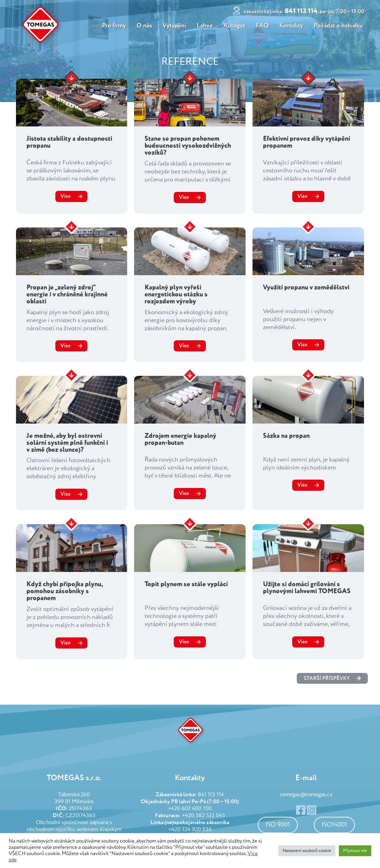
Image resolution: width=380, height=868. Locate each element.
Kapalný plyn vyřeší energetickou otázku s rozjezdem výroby (176, 294)
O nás (144, 26)
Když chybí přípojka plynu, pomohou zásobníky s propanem (65, 591)
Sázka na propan (286, 436)
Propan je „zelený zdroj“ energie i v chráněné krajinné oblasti (67, 294)
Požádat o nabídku (340, 26)
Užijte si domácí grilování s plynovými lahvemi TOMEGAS (307, 588)
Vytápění (174, 26)
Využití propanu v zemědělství (306, 288)
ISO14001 (334, 825)
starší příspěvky (332, 678)
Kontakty (292, 26)
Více (66, 196)
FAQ (263, 26)
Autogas (235, 26)
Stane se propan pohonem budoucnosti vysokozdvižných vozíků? (188, 146)
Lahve (205, 26)
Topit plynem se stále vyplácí (186, 584)
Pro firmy (113, 26)
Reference (190, 62)
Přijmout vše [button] (355, 851)
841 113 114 (305, 11)
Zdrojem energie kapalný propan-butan (180, 439)
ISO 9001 (278, 825)
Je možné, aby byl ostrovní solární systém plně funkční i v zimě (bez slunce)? (67, 443)
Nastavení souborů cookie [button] (307, 851)
